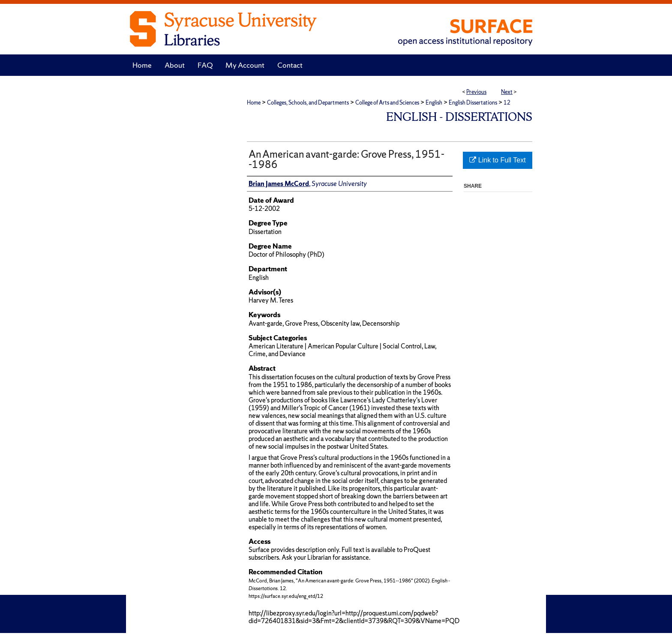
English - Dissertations (459, 117)
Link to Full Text (497, 160)
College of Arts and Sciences (387, 103)
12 (507, 103)
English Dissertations (473, 103)
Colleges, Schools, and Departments (308, 103)
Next (507, 92)
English (434, 103)
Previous (476, 92)
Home (254, 103)
